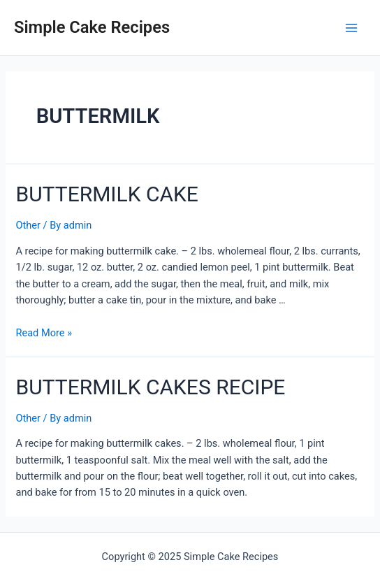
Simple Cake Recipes (92, 27)
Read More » (44, 333)
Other (28, 225)
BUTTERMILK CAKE (107, 194)
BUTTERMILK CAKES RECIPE (150, 387)
